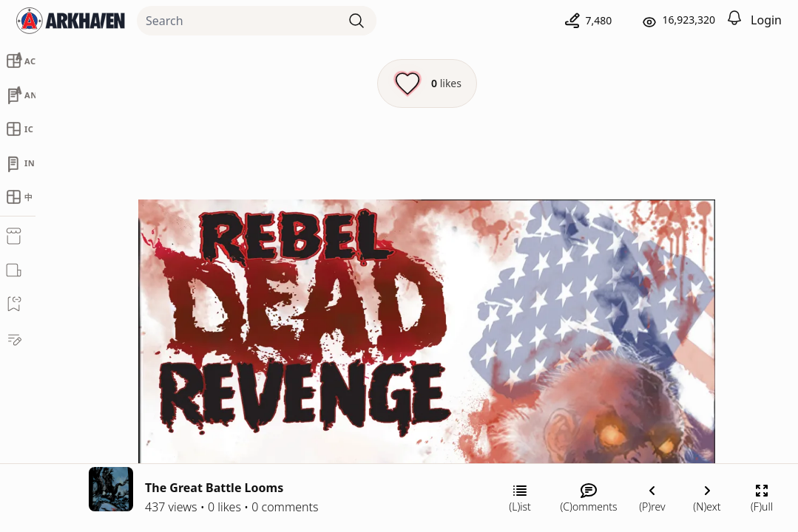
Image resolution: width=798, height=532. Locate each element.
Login (766, 20)
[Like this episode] (427, 83)
